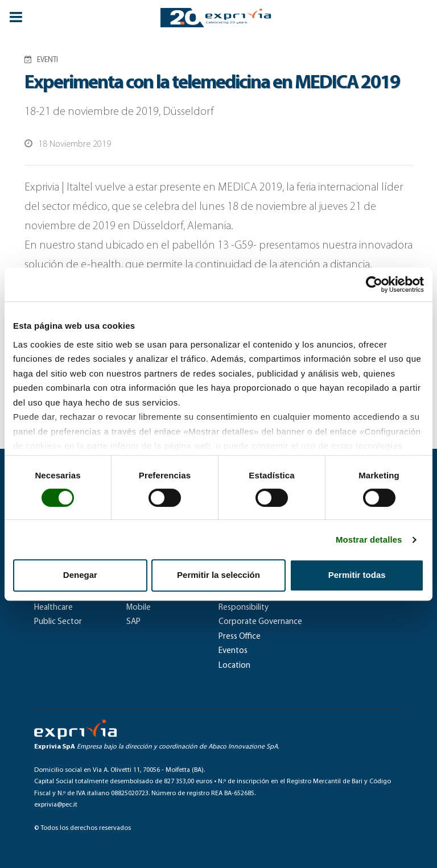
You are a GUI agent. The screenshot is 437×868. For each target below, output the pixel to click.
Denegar (80, 575)
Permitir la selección (218, 575)
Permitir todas (357, 575)
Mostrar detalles (369, 540)
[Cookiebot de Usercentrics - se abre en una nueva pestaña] (374, 284)
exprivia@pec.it (56, 805)
